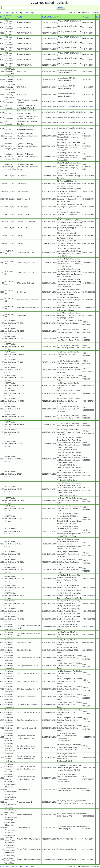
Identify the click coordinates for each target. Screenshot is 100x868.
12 (27, 12)
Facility (20, 17)
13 (31, 12)
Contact (86, 17)
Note (97, 17)
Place (59, 17)
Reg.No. (45, 17)
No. (2, 17)
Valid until (52, 17)
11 (23, 12)
